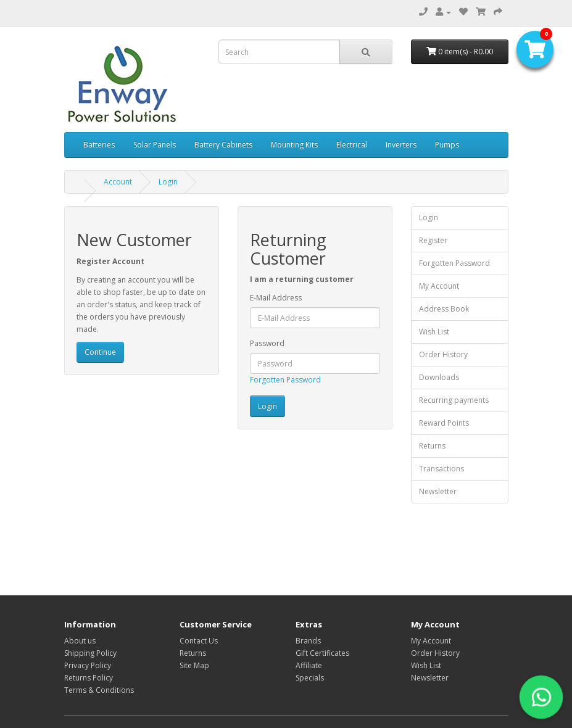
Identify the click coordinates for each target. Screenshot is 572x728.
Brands (308, 641)
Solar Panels (155, 145)
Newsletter (438, 491)
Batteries (99, 145)
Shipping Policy (90, 653)
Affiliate (309, 665)
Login (168, 182)
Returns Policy (89, 678)
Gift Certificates (322, 653)
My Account (439, 286)
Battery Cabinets (223, 145)
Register (433, 240)
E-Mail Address (276, 298)
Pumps (447, 145)
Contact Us (199, 641)
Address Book (444, 309)
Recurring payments (454, 400)
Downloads (439, 377)
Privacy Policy (88, 665)
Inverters (401, 145)
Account (118, 182)
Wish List (434, 332)
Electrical (352, 145)
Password (267, 343)
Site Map (194, 665)
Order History (443, 354)
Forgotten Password (285, 380)
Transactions (441, 469)
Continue (100, 352)
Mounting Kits (294, 145)
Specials (310, 678)
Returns (432, 446)
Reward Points (444, 423)
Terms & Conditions (99, 690)
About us (80, 641)
